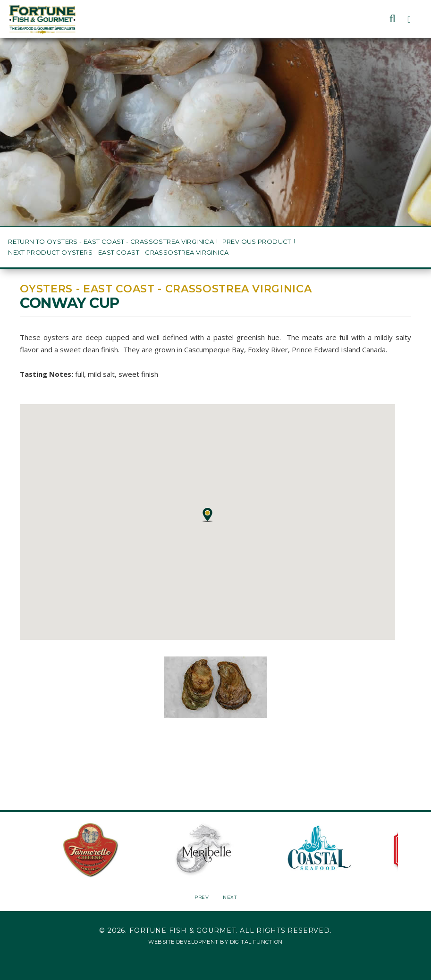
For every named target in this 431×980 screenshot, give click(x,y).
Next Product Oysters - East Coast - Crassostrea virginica (118, 253)
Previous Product (257, 242)
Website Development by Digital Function (215, 942)
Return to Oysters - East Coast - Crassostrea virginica (111, 242)
